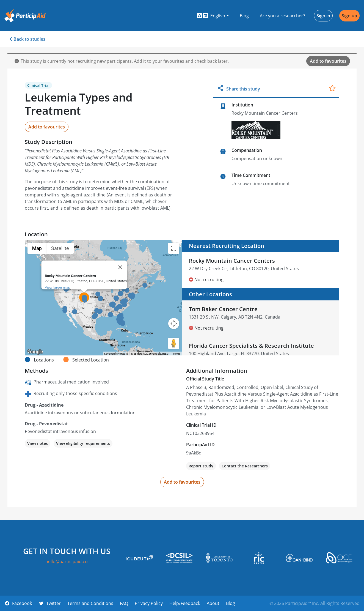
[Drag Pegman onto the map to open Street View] (174, 343)
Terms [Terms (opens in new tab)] (177, 354)
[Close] (120, 267)
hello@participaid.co (67, 561)
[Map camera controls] (174, 324)
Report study (201, 466)
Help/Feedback (185, 603)
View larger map (57, 287)
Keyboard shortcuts (116, 354)
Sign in (323, 16)
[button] (213, 16)
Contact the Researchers (245, 466)
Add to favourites (328, 61)
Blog (244, 16)
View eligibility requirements (83, 443)
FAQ (124, 603)
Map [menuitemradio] (37, 248)
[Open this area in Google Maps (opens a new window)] (35, 352)
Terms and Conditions (90, 603)
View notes (38, 443)
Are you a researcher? (282, 16)
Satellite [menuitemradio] (60, 248)
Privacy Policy (149, 603)
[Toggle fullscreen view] (174, 248)
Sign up (349, 16)
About (213, 603)
